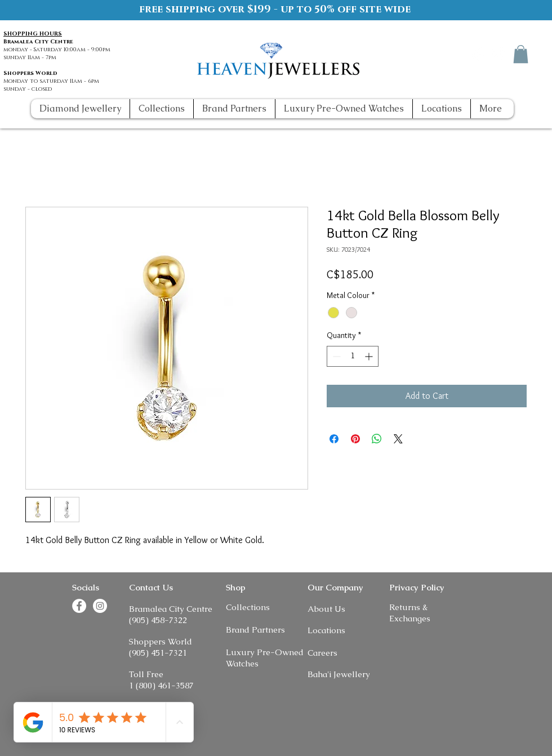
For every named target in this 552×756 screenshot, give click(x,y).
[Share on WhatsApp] (377, 439)
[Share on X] (398, 439)
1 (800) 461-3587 (161, 685)
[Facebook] (478, 54)
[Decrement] (335, 356)
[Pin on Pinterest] (355, 439)
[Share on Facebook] (334, 439)
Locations (326, 630)
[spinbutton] (353, 356)
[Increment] (370, 356)
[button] (521, 54)
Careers (322, 653)
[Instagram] (499, 54)
